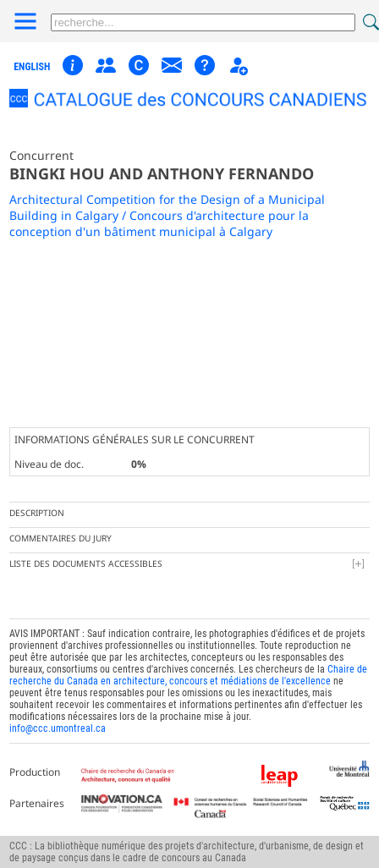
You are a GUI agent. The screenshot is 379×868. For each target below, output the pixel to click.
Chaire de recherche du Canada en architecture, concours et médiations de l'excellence (188, 675)
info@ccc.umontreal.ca (58, 728)
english (32, 67)
